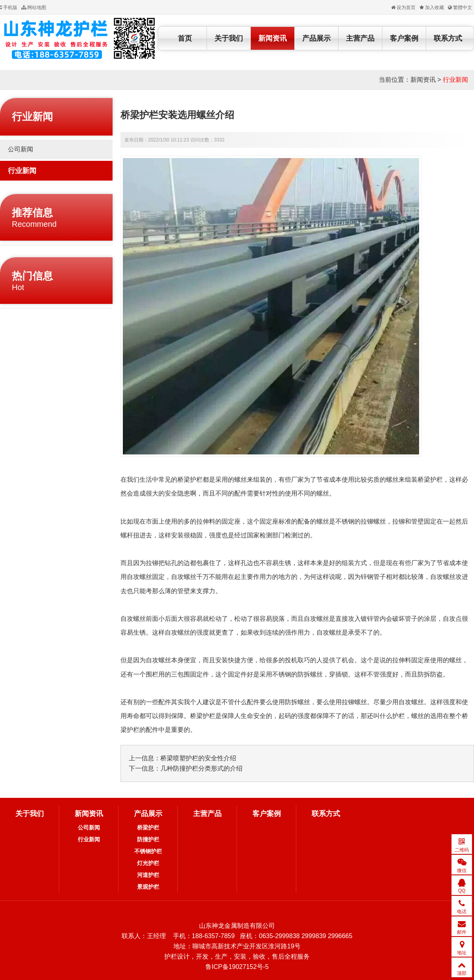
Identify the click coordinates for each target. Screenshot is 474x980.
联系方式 (448, 38)
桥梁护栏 (148, 827)
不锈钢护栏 (148, 851)
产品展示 (316, 38)
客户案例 (404, 38)
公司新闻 (21, 149)
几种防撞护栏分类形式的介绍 (201, 768)
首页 (185, 38)
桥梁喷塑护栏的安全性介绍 (198, 758)
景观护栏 (148, 887)
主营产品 (360, 38)
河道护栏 (148, 875)
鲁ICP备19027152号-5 (237, 967)
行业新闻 (455, 80)
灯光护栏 (148, 863)
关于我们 (229, 38)
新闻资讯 (273, 38)
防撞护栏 (148, 839)
